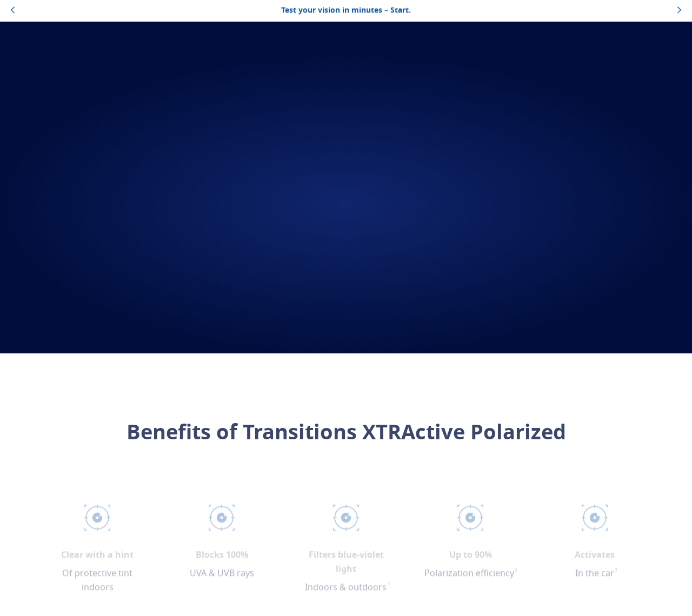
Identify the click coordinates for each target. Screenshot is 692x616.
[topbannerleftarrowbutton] (13, 11)
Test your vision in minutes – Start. (346, 11)
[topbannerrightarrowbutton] (679, 11)
